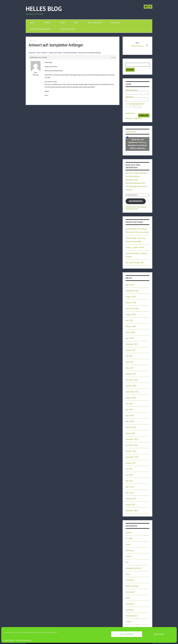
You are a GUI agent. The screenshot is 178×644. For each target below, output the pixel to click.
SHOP (76, 23)
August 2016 (131, 398)
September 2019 (132, 309)
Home (31, 41)
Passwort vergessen (134, 118)
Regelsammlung (132, 586)
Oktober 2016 (131, 386)
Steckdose (130, 604)
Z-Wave (129, 622)
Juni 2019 (129, 320)
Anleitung (129, 550)
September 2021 (132, 291)
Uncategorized (131, 616)
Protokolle (130, 580)
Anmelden (144, 115)
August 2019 (131, 314)
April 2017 (130, 362)
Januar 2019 (130, 332)
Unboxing (129, 610)
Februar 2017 (131, 374)
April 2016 (130, 415)
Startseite (32, 53)
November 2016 (132, 380)
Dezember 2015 (132, 439)
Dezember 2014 (132, 511)
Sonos (128, 598)
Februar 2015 (131, 499)
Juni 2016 (129, 404)
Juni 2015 (129, 475)
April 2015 (130, 487)
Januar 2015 (130, 505)
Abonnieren (136, 201)
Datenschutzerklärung (24, 640)
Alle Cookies (127, 634)
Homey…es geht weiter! (135, 247)
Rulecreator (130, 592)
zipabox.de (131, 132)
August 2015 (131, 463)
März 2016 (130, 421)
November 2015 (132, 445)
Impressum (115, 23)
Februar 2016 (131, 427)
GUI (127, 562)
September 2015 (132, 457)
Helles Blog (44, 9)
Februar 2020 (131, 303)
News (128, 574)
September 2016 (132, 392)
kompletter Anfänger (70, 53)
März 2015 (130, 493)
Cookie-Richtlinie (9, 640)
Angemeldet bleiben (137, 104)
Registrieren (130, 113)
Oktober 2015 (131, 451)
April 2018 (130, 338)
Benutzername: (132, 90)
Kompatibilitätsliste (133, 568)
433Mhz (129, 533)
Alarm (128, 544)
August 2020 (131, 297)
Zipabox (47, 23)
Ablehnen (159, 634)
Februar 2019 (131, 326)
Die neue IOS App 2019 (135, 263)
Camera (129, 556)
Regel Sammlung (95, 23)
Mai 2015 (129, 481)
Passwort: (129, 97)
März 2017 (130, 368)
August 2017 (131, 350)
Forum (62, 23)
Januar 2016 (130, 433)
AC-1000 (129, 538)
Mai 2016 (129, 410)
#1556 (113, 57)
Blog (32, 23)
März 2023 (130, 285)
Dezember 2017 (132, 344)
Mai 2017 (129, 356)
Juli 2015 (129, 469)
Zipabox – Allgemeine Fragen (52, 53)
